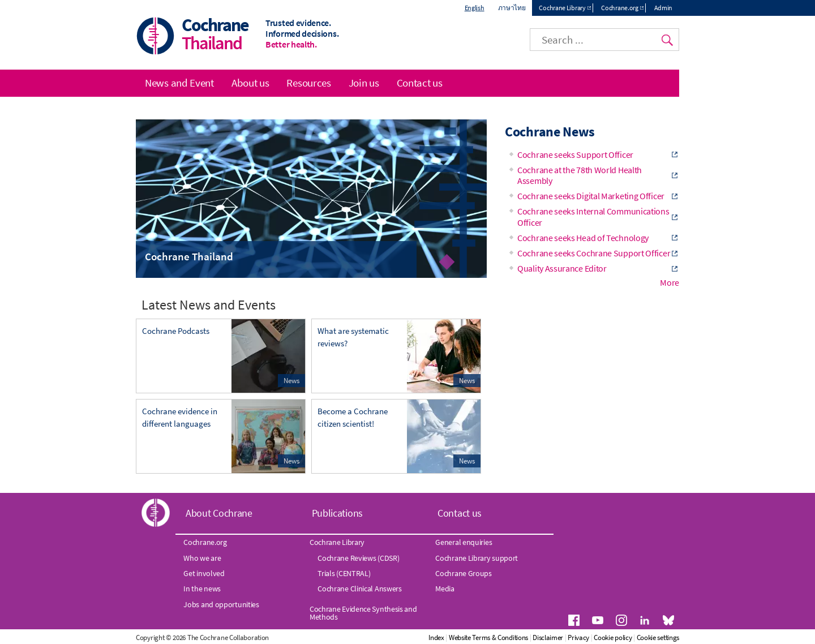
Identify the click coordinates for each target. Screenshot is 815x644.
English (475, 8)
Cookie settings (658, 637)
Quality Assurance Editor (562, 268)
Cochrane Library (562, 8)
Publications (337, 513)
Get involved (204, 573)
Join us (364, 83)
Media (445, 589)
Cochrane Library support (477, 558)
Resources (308, 83)
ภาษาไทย (512, 8)
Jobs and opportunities (221, 604)
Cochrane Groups (464, 573)
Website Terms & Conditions (488, 637)
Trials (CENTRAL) (344, 573)
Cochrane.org (619, 8)
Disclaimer (548, 637)
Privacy (578, 637)
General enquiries (464, 542)
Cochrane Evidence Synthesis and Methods (363, 613)
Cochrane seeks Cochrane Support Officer (594, 253)
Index (436, 637)
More (670, 282)
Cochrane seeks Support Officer (575, 154)
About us (250, 83)
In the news (202, 589)
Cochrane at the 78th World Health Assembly (580, 175)
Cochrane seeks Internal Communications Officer (593, 216)
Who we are (202, 558)
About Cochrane (219, 513)
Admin (664, 8)
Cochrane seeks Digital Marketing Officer (591, 196)
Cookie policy (613, 637)
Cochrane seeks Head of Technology (583, 238)
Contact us (420, 83)
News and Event (179, 83)
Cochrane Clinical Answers (360, 589)
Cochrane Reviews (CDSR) (358, 558)
